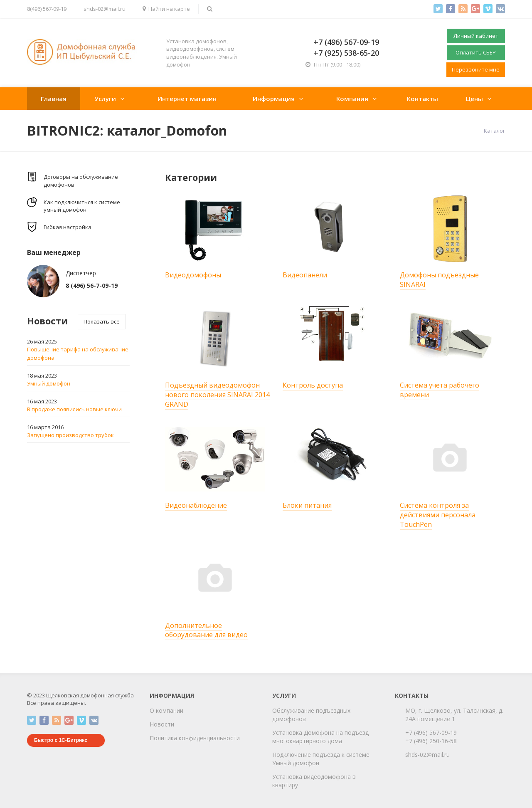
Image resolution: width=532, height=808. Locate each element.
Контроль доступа (313, 385)
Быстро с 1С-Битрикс (61, 740)
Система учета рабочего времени (440, 390)
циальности (223, 738)
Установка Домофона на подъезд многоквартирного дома (320, 737)
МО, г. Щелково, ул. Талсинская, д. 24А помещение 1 (454, 715)
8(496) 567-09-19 (47, 9)
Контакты (422, 99)
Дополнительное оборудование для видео (206, 630)
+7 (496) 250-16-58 (431, 741)
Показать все (102, 321)
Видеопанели (305, 275)
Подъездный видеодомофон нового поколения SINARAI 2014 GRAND (217, 395)
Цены (474, 99)
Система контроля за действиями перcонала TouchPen (438, 515)
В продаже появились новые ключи (74, 409)
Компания (352, 99)
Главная (54, 99)
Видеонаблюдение (196, 505)
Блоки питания (307, 505)
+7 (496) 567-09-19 (431, 733)
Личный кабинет (476, 36)
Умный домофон (49, 383)
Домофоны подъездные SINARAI (439, 280)
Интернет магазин (187, 99)
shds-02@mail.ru (105, 9)
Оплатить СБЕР (476, 52)
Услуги (105, 99)
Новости (162, 724)
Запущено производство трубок (70, 435)
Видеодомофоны (193, 275)
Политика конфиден (178, 738)
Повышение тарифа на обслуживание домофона (78, 353)
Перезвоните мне (476, 69)
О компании (166, 710)
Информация (274, 99)
